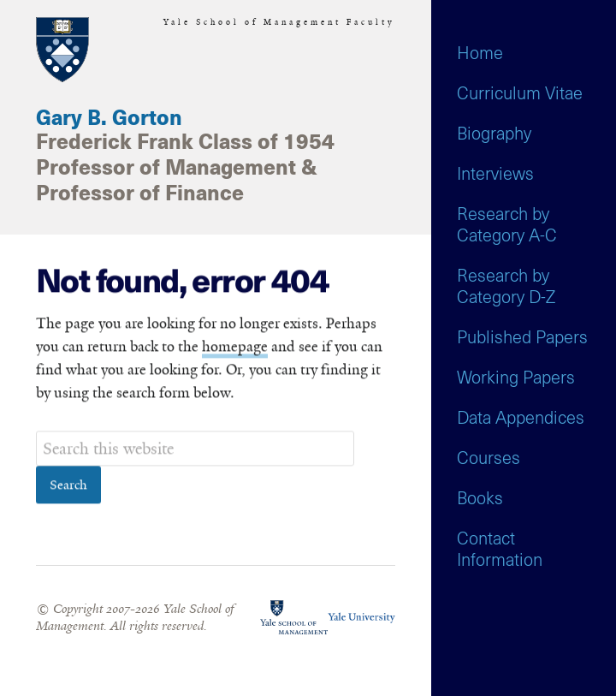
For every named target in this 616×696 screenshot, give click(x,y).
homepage (235, 347)
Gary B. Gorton (109, 119)
